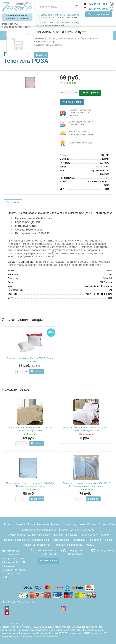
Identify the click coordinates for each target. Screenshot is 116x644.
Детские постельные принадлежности (29, 535)
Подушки (72, 535)
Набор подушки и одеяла (95, 535)
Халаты (90, 545)
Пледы (108, 540)
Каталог (9, 524)
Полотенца (78, 540)
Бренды (56, 524)
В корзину (92, 93)
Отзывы (92, 524)
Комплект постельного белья (39, 530)
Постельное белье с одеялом (77, 530)
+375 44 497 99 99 (96, 9)
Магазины (43, 524)
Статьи (103, 524)
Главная (21, 524)
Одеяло (59, 535)
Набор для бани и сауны (68, 545)
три (79, 113)
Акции (31, 524)
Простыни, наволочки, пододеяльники (27, 540)
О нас (113, 524)
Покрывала (94, 540)
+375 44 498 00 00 (96, 4)
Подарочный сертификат (36, 545)
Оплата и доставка (74, 524)
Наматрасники (60, 540)
